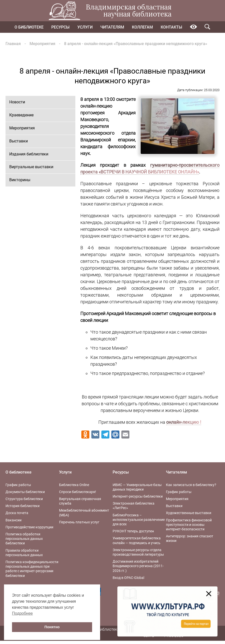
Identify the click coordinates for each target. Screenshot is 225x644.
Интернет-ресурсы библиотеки (138, 496)
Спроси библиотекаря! (78, 492)
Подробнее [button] (22, 613)
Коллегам (142, 27)
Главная (13, 44)
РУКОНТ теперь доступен (133, 531)
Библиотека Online (74, 485)
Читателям (112, 27)
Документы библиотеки (25, 492)
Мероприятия (42, 44)
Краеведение (21, 115)
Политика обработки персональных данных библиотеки (24, 539)
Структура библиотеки (24, 499)
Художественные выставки (189, 513)
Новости (17, 102)
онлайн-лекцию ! (184, 422)
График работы (18, 485)
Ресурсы (60, 27)
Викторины (20, 180)
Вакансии (14, 520)
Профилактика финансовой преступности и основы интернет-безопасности (189, 525)
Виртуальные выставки (31, 167)
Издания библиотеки (29, 154)
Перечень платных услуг (79, 522)
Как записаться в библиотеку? (191, 485)
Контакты (171, 27)
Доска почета (17, 513)
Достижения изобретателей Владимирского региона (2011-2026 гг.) (138, 566)
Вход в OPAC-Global (128, 578)
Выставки (19, 141)
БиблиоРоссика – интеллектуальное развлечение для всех (139, 520)
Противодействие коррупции (29, 527)
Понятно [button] (52, 627)
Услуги (85, 27)
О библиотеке (29, 27)
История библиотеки (23, 506)
